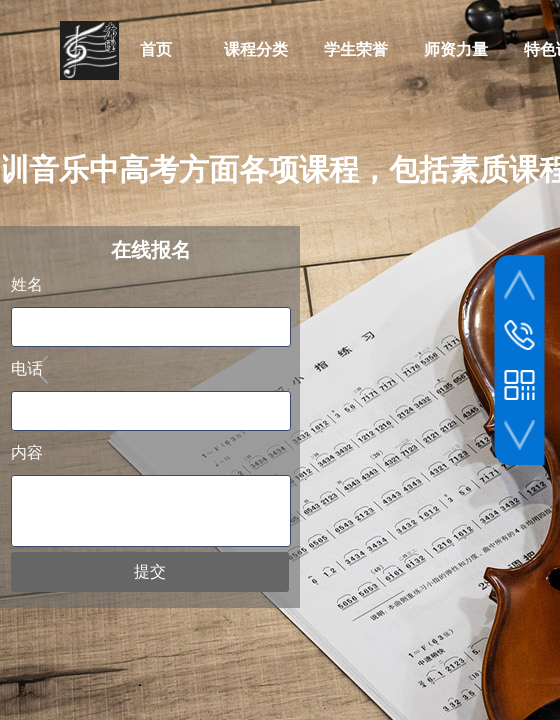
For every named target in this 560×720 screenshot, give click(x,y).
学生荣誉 (356, 49)
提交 (150, 571)
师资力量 (456, 49)
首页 (156, 49)
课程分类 (256, 49)
